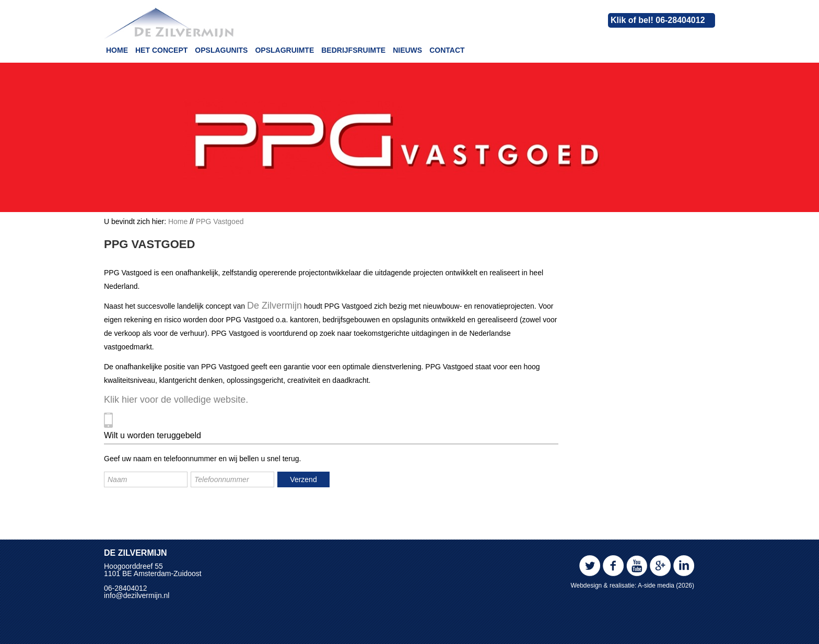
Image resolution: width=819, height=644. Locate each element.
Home (117, 50)
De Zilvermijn (274, 306)
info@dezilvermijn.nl (137, 595)
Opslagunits (221, 50)
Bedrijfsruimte (353, 50)
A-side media (656, 586)
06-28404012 (126, 588)
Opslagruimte (284, 50)
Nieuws (407, 50)
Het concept (161, 50)
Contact (447, 50)
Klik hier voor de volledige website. (176, 400)
